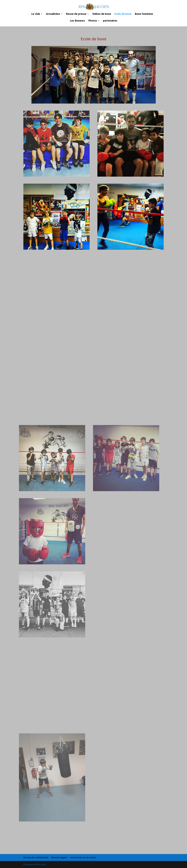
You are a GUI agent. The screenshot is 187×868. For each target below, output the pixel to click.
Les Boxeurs (77, 21)
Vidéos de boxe (102, 14)
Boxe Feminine (144, 14)
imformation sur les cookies (83, 857)
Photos (93, 21)
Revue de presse (76, 14)
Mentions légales (59, 857)
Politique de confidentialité (36, 857)
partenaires (110, 21)
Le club (36, 14)
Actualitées (53, 14)
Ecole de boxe (123, 14)
